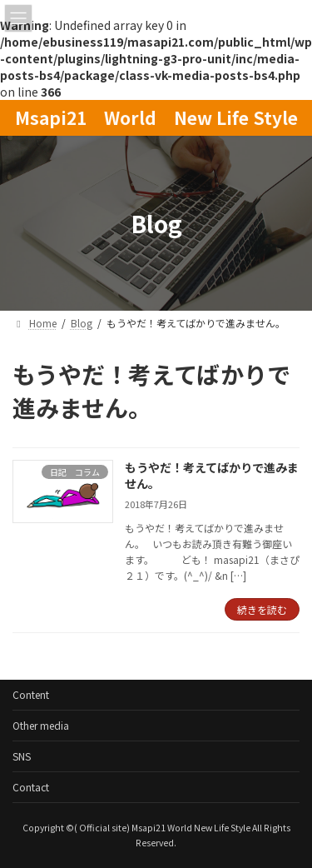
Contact (31, 787)
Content (31, 694)
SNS (22, 756)
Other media (41, 725)
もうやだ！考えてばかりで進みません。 (212, 476)
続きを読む (262, 609)
